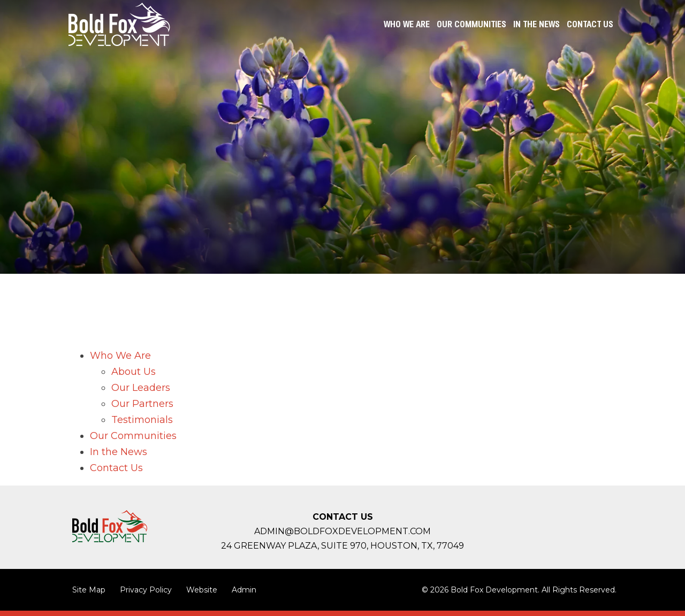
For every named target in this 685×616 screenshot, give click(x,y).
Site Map (89, 590)
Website (202, 590)
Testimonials (142, 420)
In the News (119, 452)
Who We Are (120, 356)
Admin (244, 590)
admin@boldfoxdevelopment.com (342, 531)
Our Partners (142, 404)
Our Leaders (141, 388)
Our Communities (133, 436)
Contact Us (116, 468)
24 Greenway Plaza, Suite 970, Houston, (342, 546)
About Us (134, 372)
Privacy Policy (146, 590)
